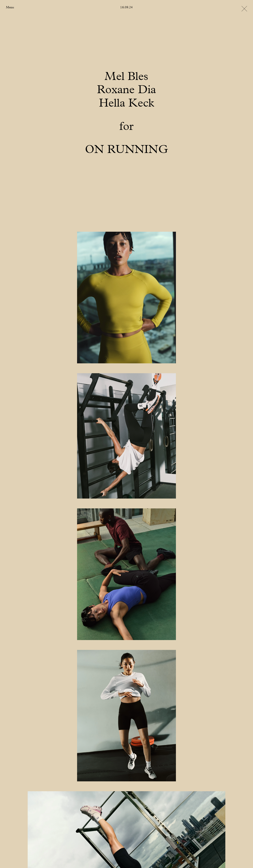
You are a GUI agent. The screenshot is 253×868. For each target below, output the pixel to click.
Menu (10, 7)
